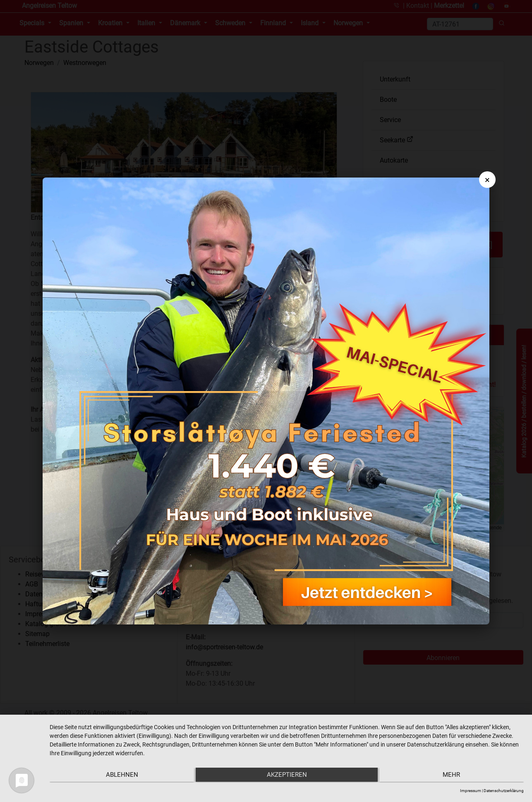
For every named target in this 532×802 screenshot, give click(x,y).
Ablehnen (120, 776)
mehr (453, 776)
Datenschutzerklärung (504, 791)
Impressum (471, 791)
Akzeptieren (287, 776)
